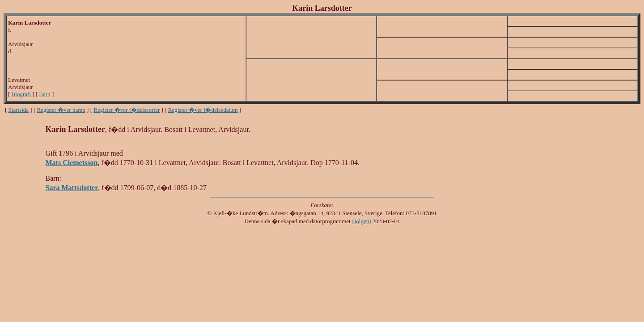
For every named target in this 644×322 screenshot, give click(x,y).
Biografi (21, 94)
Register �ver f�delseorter (127, 110)
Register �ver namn (61, 110)
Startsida (19, 110)
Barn (44, 94)
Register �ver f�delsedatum (203, 110)
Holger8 (362, 221)
